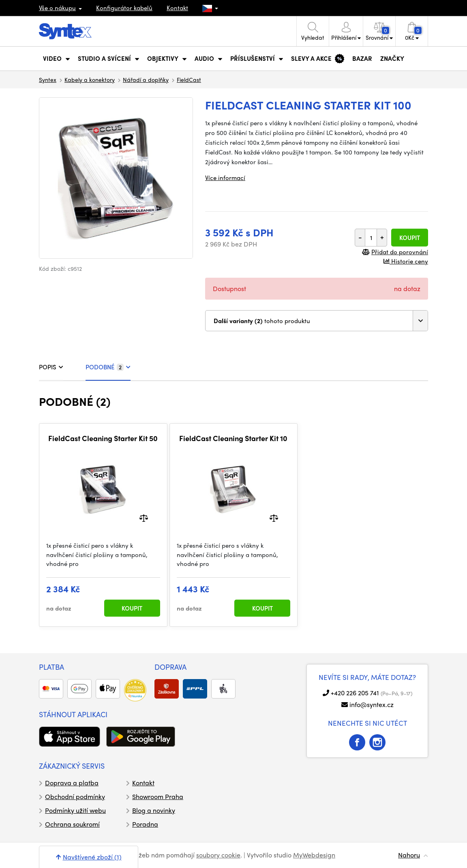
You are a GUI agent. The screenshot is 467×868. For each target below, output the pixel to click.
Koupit (410, 238)
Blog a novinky (154, 810)
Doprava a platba (72, 783)
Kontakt (177, 8)
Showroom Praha (158, 796)
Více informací (225, 178)
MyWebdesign (314, 855)
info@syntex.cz (372, 704)
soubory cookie (218, 855)
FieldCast (189, 79)
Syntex (48, 79)
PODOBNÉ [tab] (108, 367)
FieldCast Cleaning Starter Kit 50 (103, 438)
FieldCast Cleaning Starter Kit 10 (233, 438)
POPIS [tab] (51, 367)
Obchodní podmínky (75, 796)
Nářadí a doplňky (146, 79)
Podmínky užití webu (75, 810)
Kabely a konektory (90, 79)
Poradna (145, 824)
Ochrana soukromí (72, 824)
